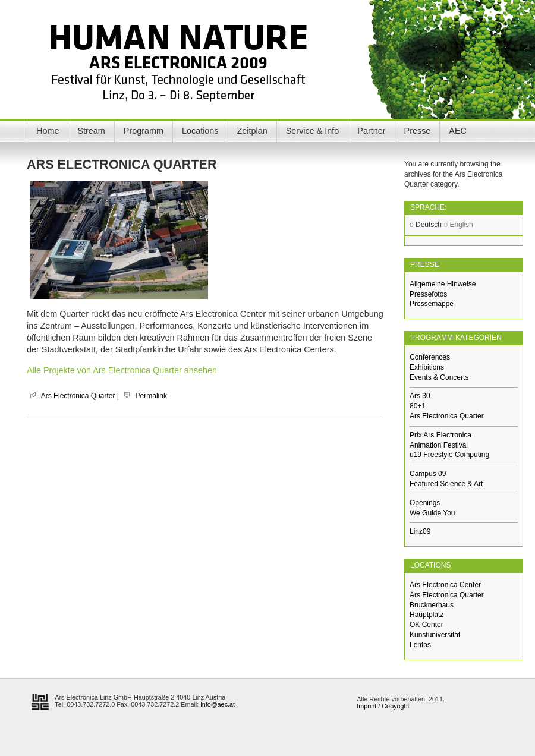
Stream (91, 131)
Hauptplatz (427, 615)
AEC (458, 131)
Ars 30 (420, 396)
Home (48, 131)
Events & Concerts (439, 377)
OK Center (427, 625)
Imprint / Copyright (383, 706)
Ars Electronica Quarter (78, 396)
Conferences (430, 357)
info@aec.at (218, 704)
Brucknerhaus (432, 605)
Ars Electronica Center (445, 585)
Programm (144, 131)
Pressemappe (432, 304)
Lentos (420, 645)
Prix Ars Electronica (440, 435)
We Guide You (432, 513)
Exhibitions (427, 367)
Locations (200, 131)
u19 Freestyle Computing (449, 455)
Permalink (151, 396)
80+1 (418, 406)
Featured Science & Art (446, 484)
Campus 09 (428, 474)
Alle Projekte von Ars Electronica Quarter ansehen (122, 370)
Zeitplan (252, 131)
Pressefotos (428, 294)
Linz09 (420, 531)
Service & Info (313, 131)
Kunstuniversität (435, 635)
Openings (425, 503)
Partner (371, 131)
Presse (418, 131)
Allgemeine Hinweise (443, 284)
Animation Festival (439, 445)
